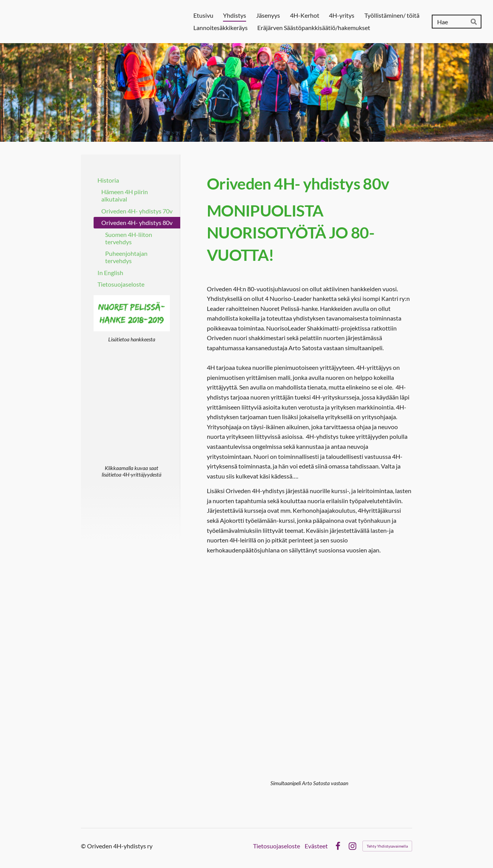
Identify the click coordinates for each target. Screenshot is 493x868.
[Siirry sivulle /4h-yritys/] (132, 406)
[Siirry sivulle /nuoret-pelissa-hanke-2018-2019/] (132, 313)
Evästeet (316, 846)
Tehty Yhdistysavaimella (387, 846)
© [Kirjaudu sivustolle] (84, 846)
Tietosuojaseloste (277, 846)
